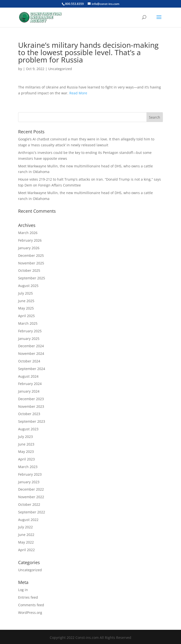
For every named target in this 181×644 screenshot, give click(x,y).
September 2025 (32, 278)
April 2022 (26, 550)
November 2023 (31, 406)
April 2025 (26, 316)
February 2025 (30, 331)
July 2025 (25, 293)
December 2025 (31, 255)
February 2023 (30, 474)
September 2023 (32, 421)
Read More (78, 93)
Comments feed (31, 605)
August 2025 (28, 286)
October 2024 (29, 361)
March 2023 (28, 467)
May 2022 (26, 542)
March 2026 (28, 233)
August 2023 (28, 429)
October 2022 (29, 504)
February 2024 (30, 384)
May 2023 (26, 452)
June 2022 (26, 535)
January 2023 (29, 482)
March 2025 (28, 323)
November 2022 (31, 497)
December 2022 (31, 489)
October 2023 (29, 414)
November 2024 (31, 353)
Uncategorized (60, 69)
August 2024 (28, 376)
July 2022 (25, 527)
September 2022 (32, 512)
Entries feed (28, 597)
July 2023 (25, 437)
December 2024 (31, 346)
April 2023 (26, 459)
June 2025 (26, 301)
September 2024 (32, 369)
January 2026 (29, 248)
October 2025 (29, 270)
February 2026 (30, 240)
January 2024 (29, 391)
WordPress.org (30, 613)
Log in (23, 590)
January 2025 (29, 339)
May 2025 (26, 308)
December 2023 (31, 399)
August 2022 (28, 520)
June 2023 (26, 444)
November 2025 (31, 263)
